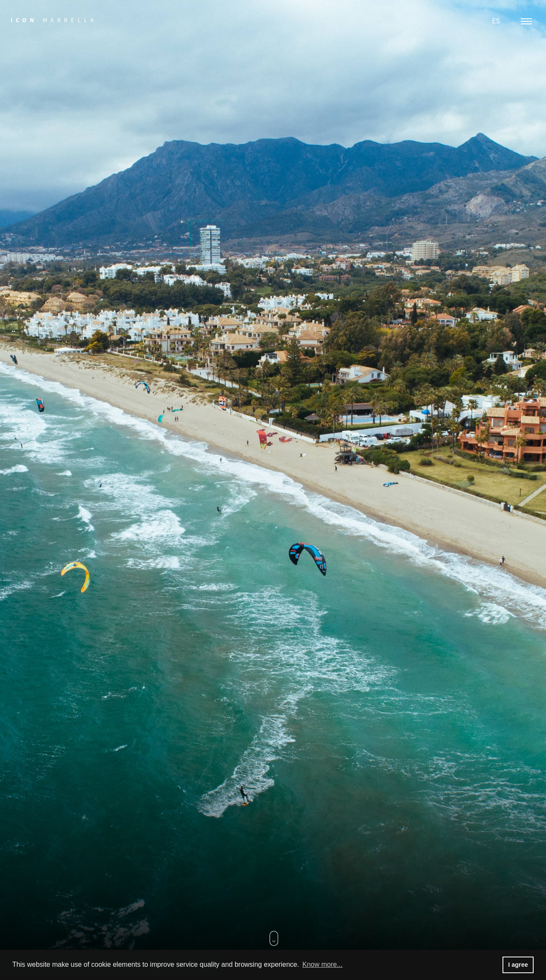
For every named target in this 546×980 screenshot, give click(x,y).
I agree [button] (518, 965)
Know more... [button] (322, 964)
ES (496, 21)
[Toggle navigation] (526, 21)
